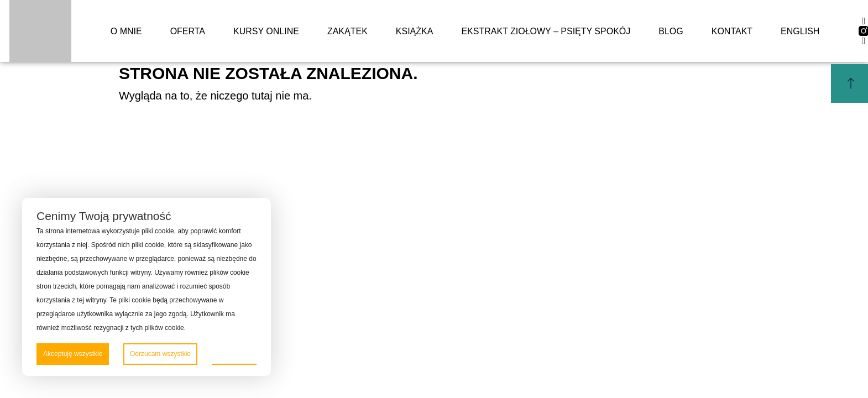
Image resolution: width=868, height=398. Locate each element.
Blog (671, 31)
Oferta (188, 31)
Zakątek (347, 31)
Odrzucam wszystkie (160, 354)
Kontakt (732, 31)
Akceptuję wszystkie (73, 354)
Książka (415, 31)
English (800, 31)
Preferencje (234, 353)
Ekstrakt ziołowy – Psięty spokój (546, 31)
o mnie (126, 31)
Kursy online (266, 31)
